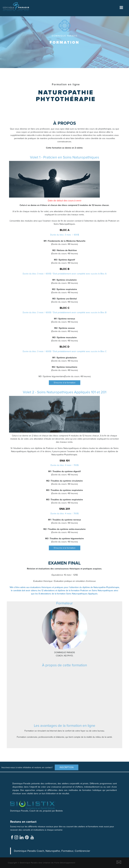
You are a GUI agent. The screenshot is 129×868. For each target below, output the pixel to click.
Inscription (67, 767)
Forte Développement (65, 863)
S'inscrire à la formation (65, 383)
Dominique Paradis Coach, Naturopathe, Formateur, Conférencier (52, 851)
